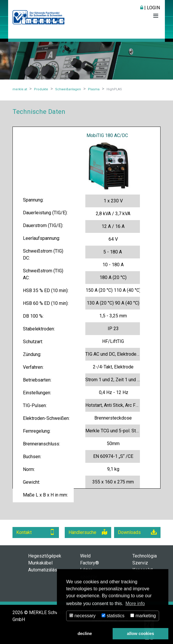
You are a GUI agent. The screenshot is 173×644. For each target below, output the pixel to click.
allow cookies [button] (140, 634)
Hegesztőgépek (45, 556)
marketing (143, 616)
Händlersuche (88, 532)
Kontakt (36, 532)
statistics (113, 616)
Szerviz (140, 563)
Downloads (137, 532)
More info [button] (135, 603)
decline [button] (85, 634)
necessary (82, 616)
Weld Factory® (90, 559)
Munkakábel (40, 563)
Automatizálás (43, 570)
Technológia (145, 556)
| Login (150, 8)
